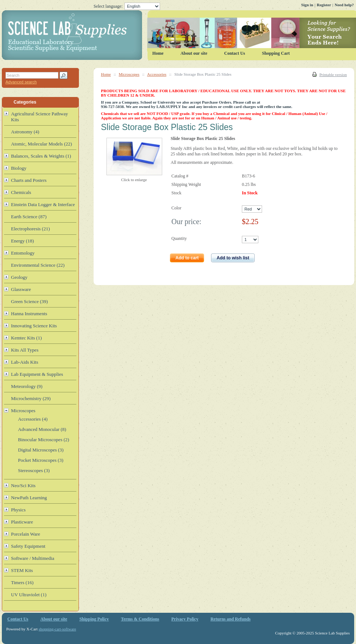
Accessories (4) (33, 419)
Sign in (307, 5)
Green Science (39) (29, 301)
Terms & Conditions (140, 619)
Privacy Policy (185, 619)
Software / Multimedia (33, 558)
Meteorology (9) (27, 386)
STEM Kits (22, 570)
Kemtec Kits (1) (26, 338)
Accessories (157, 74)
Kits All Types (25, 350)
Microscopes (129, 74)
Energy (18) (22, 241)
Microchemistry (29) (31, 398)
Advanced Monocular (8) (42, 429)
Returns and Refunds (230, 619)
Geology (19, 277)
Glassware (21, 289)
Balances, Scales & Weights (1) (41, 156)
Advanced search (21, 82)
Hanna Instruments (29, 314)
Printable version (333, 75)
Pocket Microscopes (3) (41, 460)
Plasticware (22, 522)
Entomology (23, 253)
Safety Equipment (28, 546)
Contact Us (235, 53)
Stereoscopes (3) (34, 470)
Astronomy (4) (25, 132)
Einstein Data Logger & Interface (43, 204)
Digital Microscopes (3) (41, 450)
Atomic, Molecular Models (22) (41, 144)
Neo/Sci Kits (23, 485)
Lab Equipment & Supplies (37, 374)
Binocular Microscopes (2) (43, 440)
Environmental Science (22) (38, 265)
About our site (194, 53)
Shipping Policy (94, 619)
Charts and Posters (29, 180)
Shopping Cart (276, 53)
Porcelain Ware (26, 534)
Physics (18, 510)
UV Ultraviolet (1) (29, 595)
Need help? (344, 5)
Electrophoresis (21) (30, 229)
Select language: (127, 6)
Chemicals (21, 192)
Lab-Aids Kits (25, 362)
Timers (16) (22, 582)
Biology (19, 168)
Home (106, 74)
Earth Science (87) (29, 217)
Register (324, 5)
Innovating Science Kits (34, 326)
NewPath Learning (29, 498)
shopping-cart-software (57, 629)
